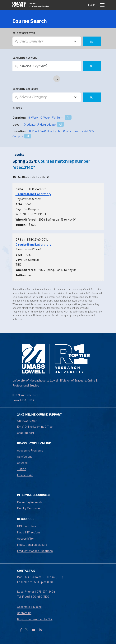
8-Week (33, 117)
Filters (17, 108)
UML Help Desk (27, 526)
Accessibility (25, 538)
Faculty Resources (29, 508)
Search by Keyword (25, 58)
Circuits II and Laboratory (33, 194)
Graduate (30, 124)
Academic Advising (29, 607)
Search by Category (25, 89)
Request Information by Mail (35, 619)
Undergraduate (46, 124)
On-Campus (71, 131)
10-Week (45, 117)
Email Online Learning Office (35, 426)
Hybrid (84, 131)
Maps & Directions (29, 532)
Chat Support (26, 433)
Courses (22, 463)
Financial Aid (25, 475)
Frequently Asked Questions (35, 551)
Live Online (45, 131)
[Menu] (102, 5)
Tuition (22, 469)
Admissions (25, 456)
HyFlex (58, 131)
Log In (92, 5)
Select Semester (24, 33)
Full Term (58, 117)
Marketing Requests (30, 502)
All (68, 117)
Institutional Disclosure (32, 544)
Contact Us (24, 613)
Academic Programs (30, 450)
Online (33, 131)
